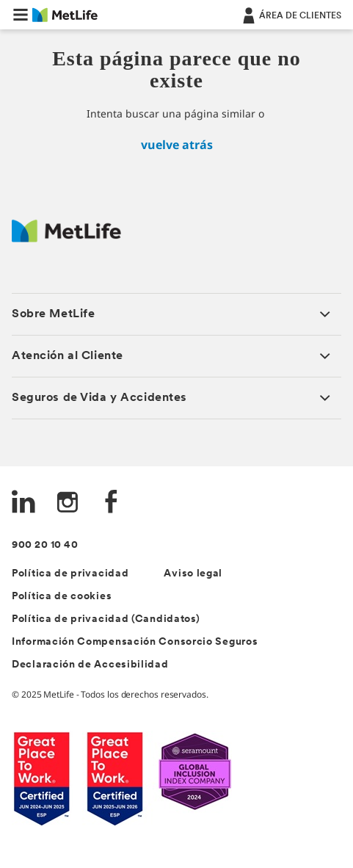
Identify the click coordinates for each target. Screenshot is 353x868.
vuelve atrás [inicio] (177, 145)
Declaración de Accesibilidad (90, 665)
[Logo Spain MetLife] (66, 238)
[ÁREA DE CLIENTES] (291, 15)
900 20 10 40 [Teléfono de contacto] (45, 545)
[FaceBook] (112, 503)
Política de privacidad (70, 574)
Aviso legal (193, 574)
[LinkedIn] (23, 503)
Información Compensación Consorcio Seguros (135, 642)
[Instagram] (68, 503)
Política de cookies (62, 597)
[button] (21, 15)
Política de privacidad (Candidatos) (106, 619)
